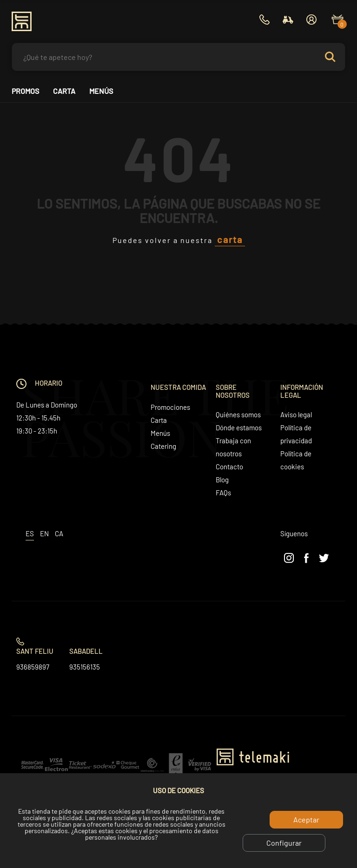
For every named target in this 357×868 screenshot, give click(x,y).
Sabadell (86, 651)
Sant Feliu (35, 651)
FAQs (223, 493)
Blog (222, 480)
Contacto (229, 467)
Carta (64, 91)
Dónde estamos (239, 427)
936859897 (33, 667)
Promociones (170, 407)
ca (59, 533)
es (30, 533)
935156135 (85, 667)
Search (330, 57)
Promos (25, 91)
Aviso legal (296, 414)
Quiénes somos (238, 414)
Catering (163, 446)
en (44, 533)
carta (230, 239)
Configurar (284, 843)
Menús (101, 91)
